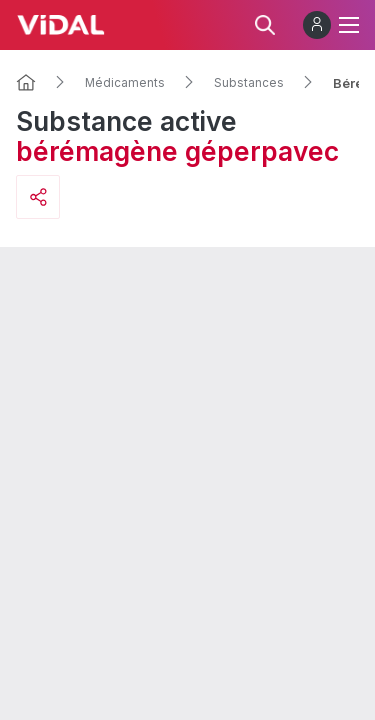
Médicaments (125, 83)
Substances (249, 83)
